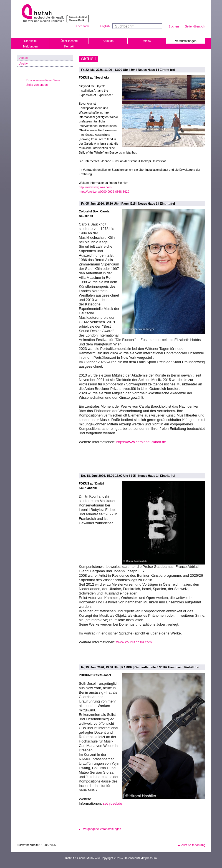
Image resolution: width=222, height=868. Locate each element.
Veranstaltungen (186, 41)
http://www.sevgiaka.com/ (95, 187)
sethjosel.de (113, 803)
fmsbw (147, 41)
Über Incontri (69, 41)
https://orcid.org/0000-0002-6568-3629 (104, 192)
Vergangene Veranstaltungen (102, 829)
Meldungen (30, 46)
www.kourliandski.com (134, 642)
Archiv (24, 64)
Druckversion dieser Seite (43, 80)
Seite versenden (37, 85)
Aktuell (24, 58)
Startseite (30, 41)
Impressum (149, 858)
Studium (108, 41)
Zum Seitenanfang (193, 845)
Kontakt (69, 46)
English (105, 26)
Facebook (83, 26)
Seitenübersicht (195, 26)
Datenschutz (132, 858)
